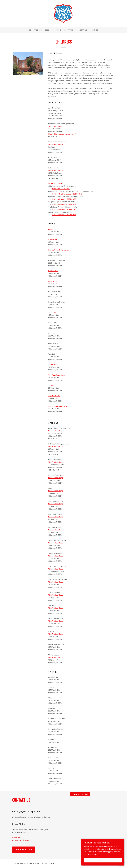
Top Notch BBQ (54, 396)
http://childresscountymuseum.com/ (62, 134)
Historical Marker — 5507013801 (64, 215)
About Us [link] (83, 30)
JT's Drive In (53, 312)
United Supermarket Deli (57, 406)
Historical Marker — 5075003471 (64, 204)
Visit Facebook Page (56, 126)
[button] (64, 30)
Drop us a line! (24, 850)
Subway (51, 385)
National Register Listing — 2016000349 (67, 194)
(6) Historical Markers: (57, 183)
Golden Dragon (54, 281)
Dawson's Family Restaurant (59, 250)
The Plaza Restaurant (56, 375)
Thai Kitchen (53, 364)
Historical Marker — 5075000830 (64, 199)
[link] (63, 13)
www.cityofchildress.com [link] (21, 840)
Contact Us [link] (96, 30)
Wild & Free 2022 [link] (42, 30)
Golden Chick (53, 271)
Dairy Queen (53, 239)
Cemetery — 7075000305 (61, 189)
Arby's (51, 229)
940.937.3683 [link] (17, 837)
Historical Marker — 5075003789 (64, 209)
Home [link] (29, 30)
